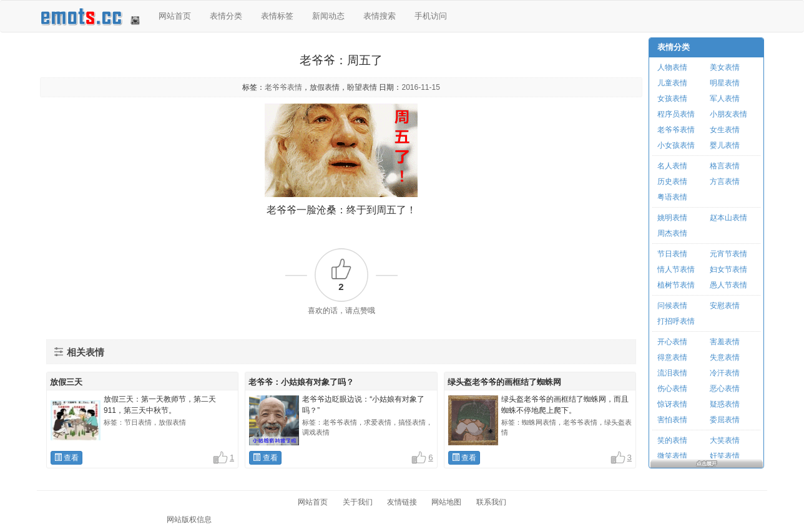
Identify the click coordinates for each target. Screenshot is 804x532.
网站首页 (175, 16)
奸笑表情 (725, 456)
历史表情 (672, 181)
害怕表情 (672, 420)
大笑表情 (725, 440)
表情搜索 (380, 16)
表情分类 (226, 16)
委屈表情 (725, 420)
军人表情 (725, 99)
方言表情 (725, 181)
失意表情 (725, 357)
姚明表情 (672, 218)
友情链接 (402, 502)
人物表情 (672, 67)
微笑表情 (672, 456)
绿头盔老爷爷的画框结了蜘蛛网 (504, 382)
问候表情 (672, 306)
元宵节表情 (728, 254)
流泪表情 (672, 373)
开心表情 (672, 342)
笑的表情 (672, 440)
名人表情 (672, 166)
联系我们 (491, 502)
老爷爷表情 (283, 87)
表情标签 (277, 16)
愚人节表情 (728, 285)
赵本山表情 (728, 218)
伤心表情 (672, 389)
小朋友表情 (728, 114)
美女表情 (725, 67)
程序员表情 (676, 114)
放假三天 (66, 382)
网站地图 (446, 502)
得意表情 (672, 357)
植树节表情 (676, 285)
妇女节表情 (728, 269)
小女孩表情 (676, 145)
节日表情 (672, 254)
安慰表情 (725, 306)
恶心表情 (725, 389)
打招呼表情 (676, 321)
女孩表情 (672, 99)
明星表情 (725, 83)
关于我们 (358, 502)
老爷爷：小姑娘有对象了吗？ (301, 382)
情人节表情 (676, 269)
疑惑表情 (725, 404)
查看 (66, 458)
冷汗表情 (725, 373)
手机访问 (431, 16)
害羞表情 (725, 342)
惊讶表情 (672, 404)
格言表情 (725, 166)
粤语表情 (672, 197)
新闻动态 (328, 16)
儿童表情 (672, 83)
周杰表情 (672, 233)
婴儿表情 (725, 145)
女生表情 (725, 130)
